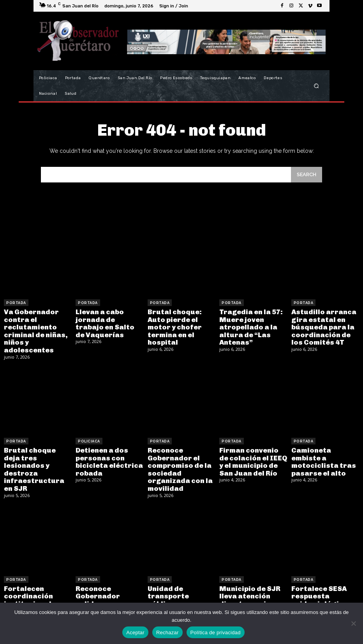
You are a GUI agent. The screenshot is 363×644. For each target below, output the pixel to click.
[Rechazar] (353, 623)
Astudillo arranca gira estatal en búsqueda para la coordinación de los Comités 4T (323, 325)
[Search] (307, 174)
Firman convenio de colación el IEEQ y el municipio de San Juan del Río (251, 455)
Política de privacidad (216, 632)
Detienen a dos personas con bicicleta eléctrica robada (106, 455)
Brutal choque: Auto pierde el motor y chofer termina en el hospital (181, 322)
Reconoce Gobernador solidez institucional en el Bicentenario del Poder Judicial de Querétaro (108, 596)
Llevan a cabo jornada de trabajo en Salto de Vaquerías (106, 322)
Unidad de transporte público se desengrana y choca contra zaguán (179, 592)
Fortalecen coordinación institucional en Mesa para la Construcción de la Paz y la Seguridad (35, 596)
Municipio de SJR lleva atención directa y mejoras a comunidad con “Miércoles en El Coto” (251, 596)
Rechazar (167, 632)
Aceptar (135, 632)
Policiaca (89, 437)
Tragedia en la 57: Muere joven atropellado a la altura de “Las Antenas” (248, 325)
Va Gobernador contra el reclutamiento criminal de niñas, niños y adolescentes (32, 328)
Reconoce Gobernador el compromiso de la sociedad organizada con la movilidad (177, 462)
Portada (16, 303)
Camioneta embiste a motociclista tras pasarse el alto (323, 452)
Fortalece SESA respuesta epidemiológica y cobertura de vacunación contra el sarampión (322, 596)
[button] (316, 86)
